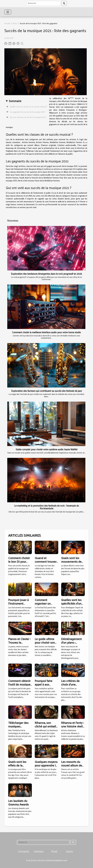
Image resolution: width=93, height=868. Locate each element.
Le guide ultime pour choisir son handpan (45, 642)
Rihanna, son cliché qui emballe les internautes (46, 726)
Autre (15, 24)
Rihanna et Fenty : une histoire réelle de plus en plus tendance (73, 728)
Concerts (23, 851)
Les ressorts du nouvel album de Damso (72, 765)
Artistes (39, 851)
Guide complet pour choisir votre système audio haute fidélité (47, 449)
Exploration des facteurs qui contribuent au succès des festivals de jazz (47, 391)
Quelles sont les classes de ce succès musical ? (29, 107)
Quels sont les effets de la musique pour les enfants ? (19, 767)
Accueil (7, 24)
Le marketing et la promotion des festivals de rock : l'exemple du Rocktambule (47, 507)
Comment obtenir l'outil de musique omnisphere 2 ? (19, 684)
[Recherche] (43, 3)
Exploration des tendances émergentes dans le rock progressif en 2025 (46, 274)
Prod (54, 851)
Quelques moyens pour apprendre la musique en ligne (46, 765)
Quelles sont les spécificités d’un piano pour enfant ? (72, 605)
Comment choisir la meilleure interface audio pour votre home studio (46, 332)
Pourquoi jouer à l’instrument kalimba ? (18, 603)
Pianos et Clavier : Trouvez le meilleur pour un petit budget (19, 644)
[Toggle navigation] (8, 12)
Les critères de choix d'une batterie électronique (70, 686)
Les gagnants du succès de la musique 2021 (27, 112)
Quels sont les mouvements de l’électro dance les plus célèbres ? (72, 563)
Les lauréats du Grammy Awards (18, 802)
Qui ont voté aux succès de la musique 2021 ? (28, 117)
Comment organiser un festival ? (43, 603)
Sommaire (15, 101)
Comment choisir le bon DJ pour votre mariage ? (19, 562)
